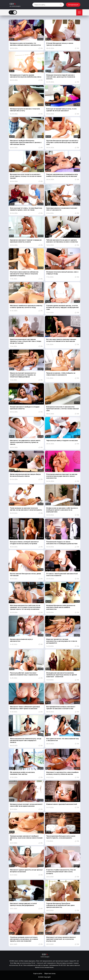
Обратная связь (50, 973)
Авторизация (73, 5)
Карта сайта (38, 973)
